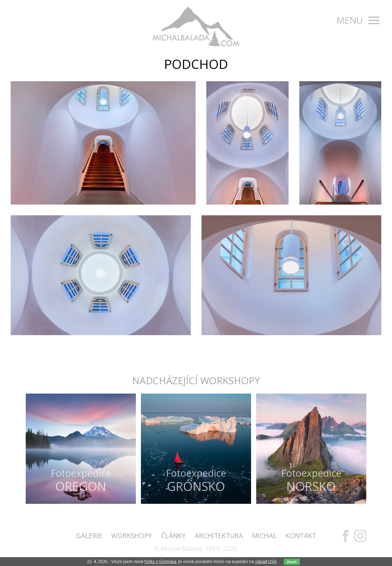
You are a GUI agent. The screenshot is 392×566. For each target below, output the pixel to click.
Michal (264, 535)
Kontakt (301, 535)
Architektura (219, 535)
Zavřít (292, 562)
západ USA (266, 561)
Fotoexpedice (81, 480)
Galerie (89, 535)
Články (173, 535)
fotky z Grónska (160, 561)
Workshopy (132, 535)
